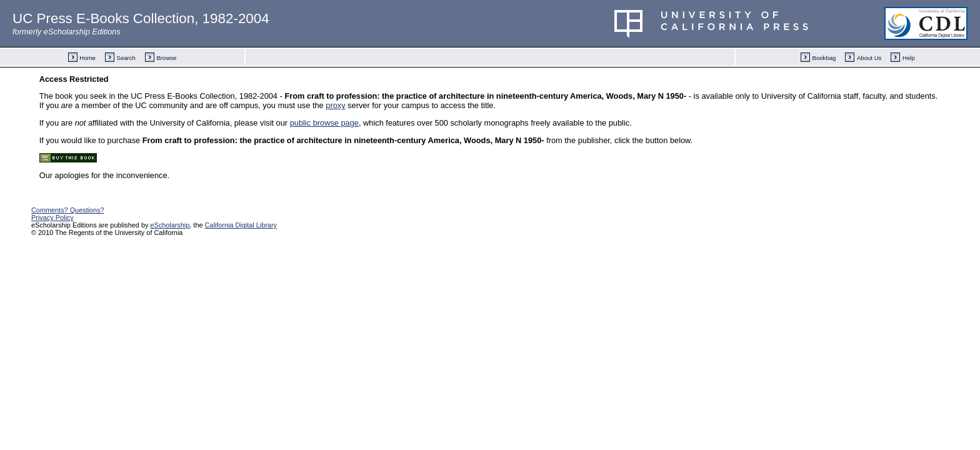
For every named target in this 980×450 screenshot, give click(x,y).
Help (909, 58)
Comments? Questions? (68, 210)
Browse (166, 58)
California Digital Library (241, 225)
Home (87, 58)
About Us (869, 58)
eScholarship (170, 225)
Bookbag (824, 58)
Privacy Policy (52, 217)
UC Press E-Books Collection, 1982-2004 (141, 18)
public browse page (324, 123)
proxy (335, 105)
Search (126, 58)
